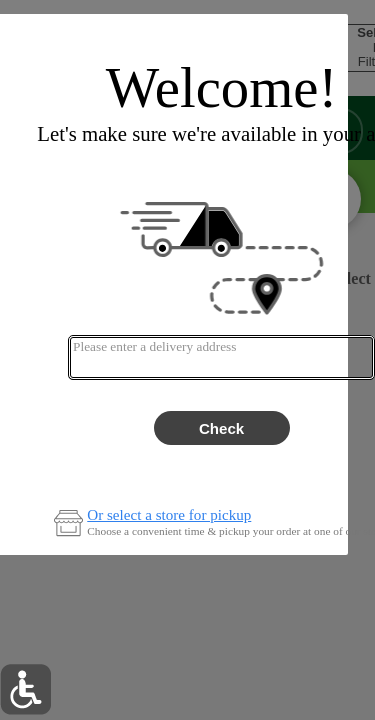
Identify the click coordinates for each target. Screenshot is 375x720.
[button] (25, 689)
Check (221, 428)
